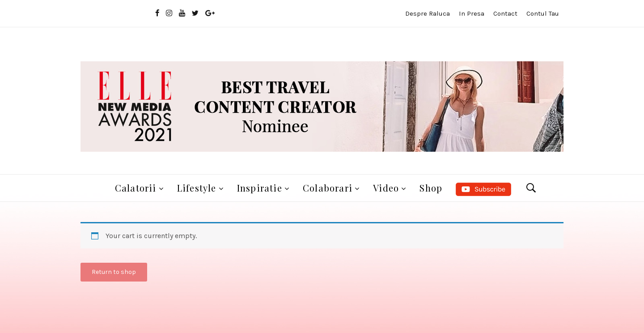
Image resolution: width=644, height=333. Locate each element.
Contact (505, 13)
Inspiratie (260, 188)
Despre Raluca (428, 13)
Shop (431, 188)
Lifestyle (197, 188)
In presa (472, 13)
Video (386, 188)
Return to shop (114, 272)
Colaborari (328, 188)
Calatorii (136, 188)
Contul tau (543, 13)
